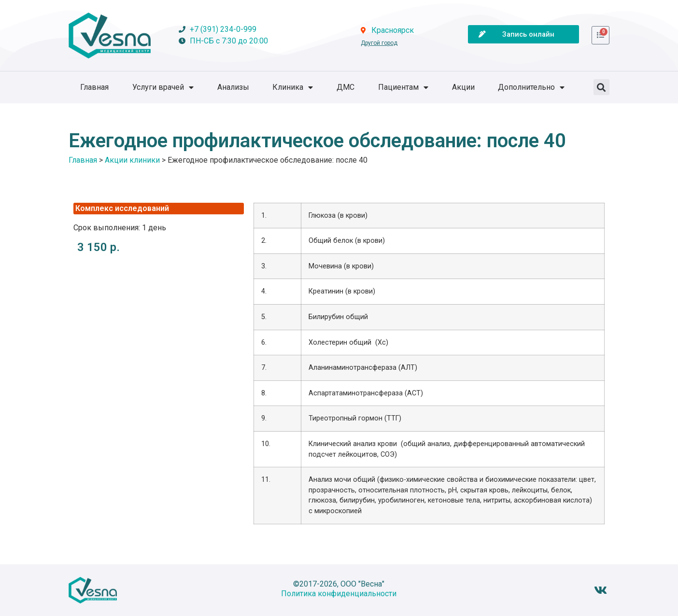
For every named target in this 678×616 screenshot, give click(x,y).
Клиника (293, 87)
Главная (94, 87)
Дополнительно (531, 87)
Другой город (379, 43)
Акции (463, 87)
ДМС (346, 87)
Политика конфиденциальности (339, 594)
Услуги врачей (163, 87)
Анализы (233, 87)
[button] (601, 87)
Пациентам (403, 87)
